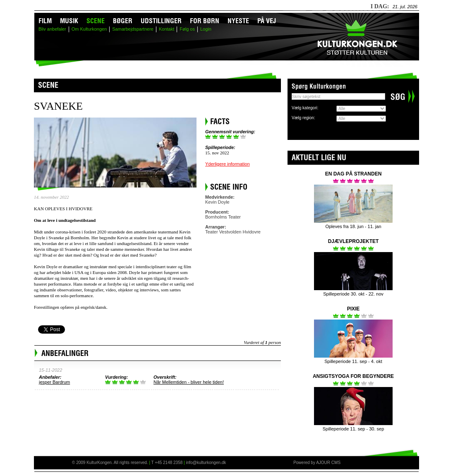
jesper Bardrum (54, 382)
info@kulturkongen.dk (206, 463)
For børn (205, 21)
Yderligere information (228, 164)
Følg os (187, 29)
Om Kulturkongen (89, 29)
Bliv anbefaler (52, 29)
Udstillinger (161, 21)
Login (206, 29)
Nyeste (238, 21)
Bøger (123, 21)
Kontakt (167, 29)
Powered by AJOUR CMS (317, 463)
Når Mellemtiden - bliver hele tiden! (189, 382)
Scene (96, 21)
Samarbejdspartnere (133, 29)
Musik (69, 21)
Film (45, 21)
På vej (267, 21)
